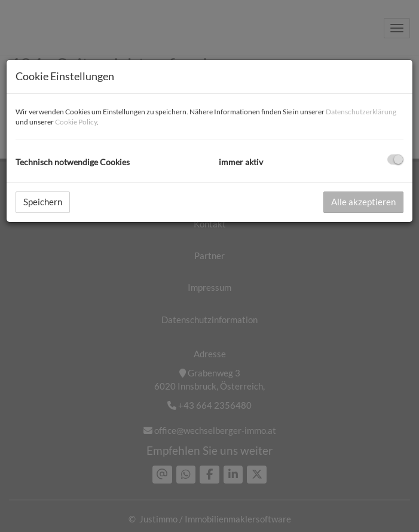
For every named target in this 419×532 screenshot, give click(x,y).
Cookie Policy (76, 122)
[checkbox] (395, 159)
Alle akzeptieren (363, 202)
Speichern (43, 202)
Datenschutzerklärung (361, 112)
